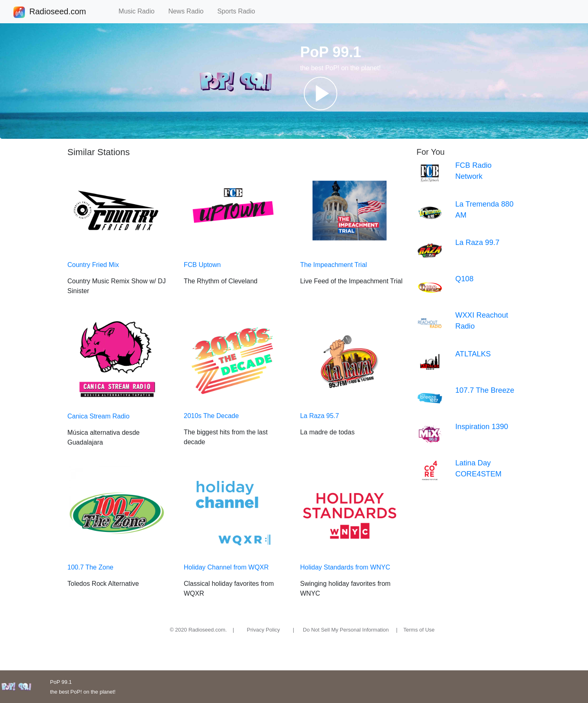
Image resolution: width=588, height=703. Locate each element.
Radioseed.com (58, 12)
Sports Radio (240, 11)
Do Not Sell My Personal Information (346, 630)
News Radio (189, 11)
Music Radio (140, 11)
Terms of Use (419, 630)
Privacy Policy (264, 630)
